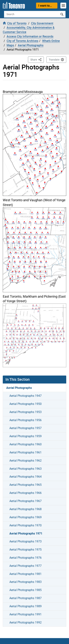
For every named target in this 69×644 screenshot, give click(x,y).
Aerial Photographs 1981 (25, 574)
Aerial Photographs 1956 (25, 420)
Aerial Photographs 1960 (25, 444)
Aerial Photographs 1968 (25, 509)
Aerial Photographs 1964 (25, 477)
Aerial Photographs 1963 (25, 469)
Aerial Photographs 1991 (25, 614)
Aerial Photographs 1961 (25, 452)
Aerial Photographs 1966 (25, 493)
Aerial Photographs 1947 (25, 396)
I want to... (45, 6)
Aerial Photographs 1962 (25, 461)
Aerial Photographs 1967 (25, 501)
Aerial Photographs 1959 (25, 436)
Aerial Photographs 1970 (25, 525)
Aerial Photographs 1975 (25, 550)
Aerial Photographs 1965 (25, 485)
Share (37, 59)
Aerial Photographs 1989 (25, 606)
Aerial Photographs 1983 (25, 582)
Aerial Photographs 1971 (26, 533)
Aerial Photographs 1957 (25, 428)
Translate (54, 60)
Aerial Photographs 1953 (25, 412)
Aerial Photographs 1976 (25, 558)
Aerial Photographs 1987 (25, 598)
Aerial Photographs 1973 (25, 541)
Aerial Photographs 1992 (25, 622)
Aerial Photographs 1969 (25, 517)
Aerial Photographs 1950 (25, 404)
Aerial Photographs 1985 (25, 590)
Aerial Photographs (19, 388)
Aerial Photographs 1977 (25, 566)
